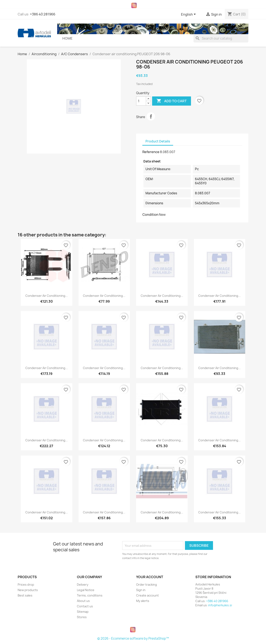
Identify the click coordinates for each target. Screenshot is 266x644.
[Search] (221, 38)
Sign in (141, 590)
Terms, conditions (90, 595)
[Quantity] (141, 101)
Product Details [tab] (158, 141)
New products (28, 590)
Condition (150, 215)
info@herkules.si (220, 605)
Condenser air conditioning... (47, 296)
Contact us (85, 606)
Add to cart (172, 101)
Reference (151, 152)
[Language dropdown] (189, 15)
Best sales (25, 595)
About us (83, 601)
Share (151, 116)
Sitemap (83, 612)
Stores (82, 617)
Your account (150, 577)
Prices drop (26, 585)
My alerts (143, 601)
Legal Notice (86, 590)
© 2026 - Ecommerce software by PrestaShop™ (133, 638)
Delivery (83, 585)
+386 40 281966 (43, 14)
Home (67, 38)
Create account (147, 595)
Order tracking (147, 585)
